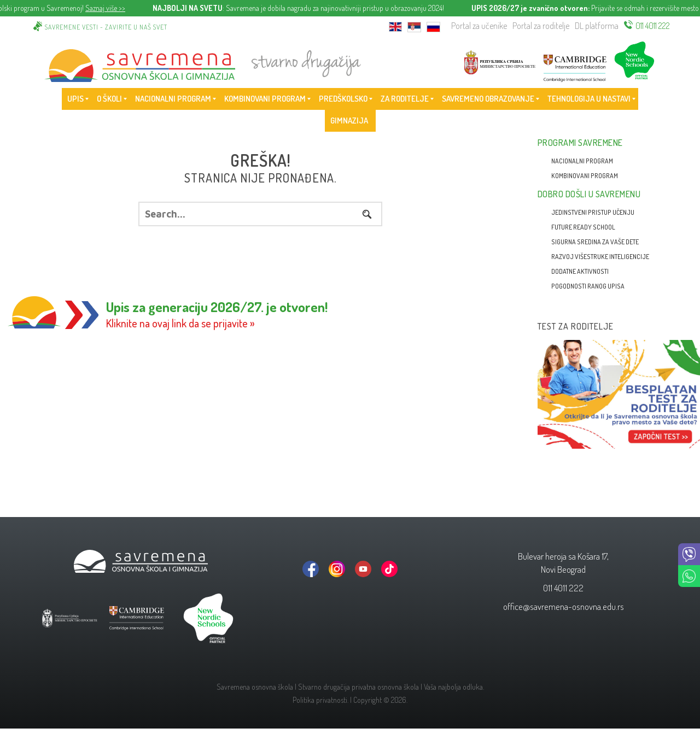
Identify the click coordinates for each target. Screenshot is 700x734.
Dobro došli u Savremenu (589, 194)
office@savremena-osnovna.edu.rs (564, 606)
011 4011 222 (653, 26)
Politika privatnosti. (320, 700)
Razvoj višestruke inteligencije (600, 257)
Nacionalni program (582, 161)
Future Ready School (583, 227)
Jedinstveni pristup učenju (593, 212)
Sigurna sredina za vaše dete (595, 242)
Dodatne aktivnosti (580, 271)
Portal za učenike (479, 26)
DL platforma (597, 26)
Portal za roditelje (541, 26)
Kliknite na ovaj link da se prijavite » (180, 323)
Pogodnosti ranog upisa (588, 286)
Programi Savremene (580, 143)
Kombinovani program (585, 176)
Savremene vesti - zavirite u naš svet (106, 27)
